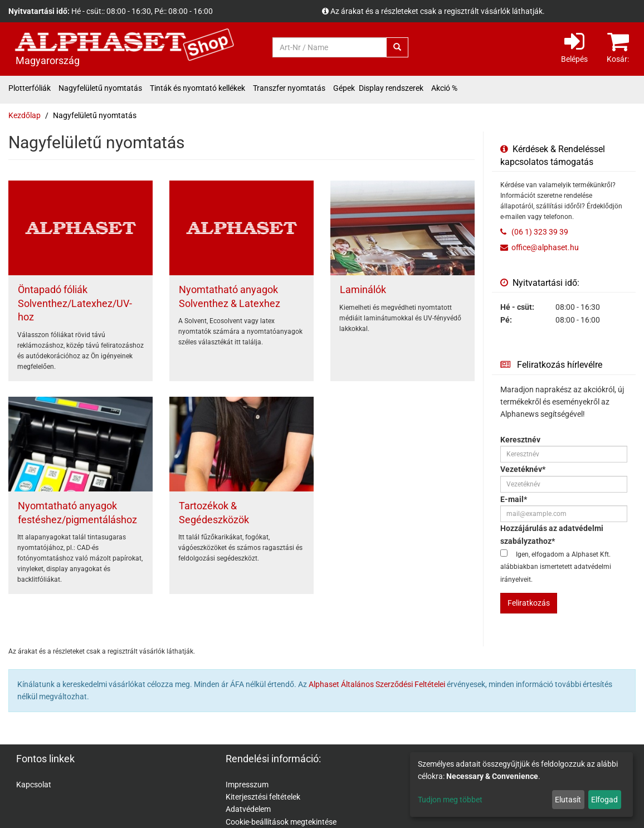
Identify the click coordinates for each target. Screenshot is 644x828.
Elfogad (604, 800)
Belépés (574, 47)
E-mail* (514, 499)
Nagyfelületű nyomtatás (100, 88)
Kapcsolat (34, 785)
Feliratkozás (529, 603)
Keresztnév (520, 440)
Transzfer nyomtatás (289, 88)
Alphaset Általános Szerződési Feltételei (377, 684)
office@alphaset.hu (545, 247)
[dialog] (521, 785)
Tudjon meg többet (450, 800)
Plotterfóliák (30, 88)
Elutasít (568, 800)
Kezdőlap (25, 115)
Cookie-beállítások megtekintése (281, 822)
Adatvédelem (248, 809)
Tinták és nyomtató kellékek (197, 88)
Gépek (344, 88)
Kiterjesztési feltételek (263, 797)
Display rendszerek (391, 88)
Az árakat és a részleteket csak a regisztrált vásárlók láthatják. (438, 11)
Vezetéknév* (523, 469)
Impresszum (247, 785)
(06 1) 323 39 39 (539, 232)
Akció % (444, 88)
